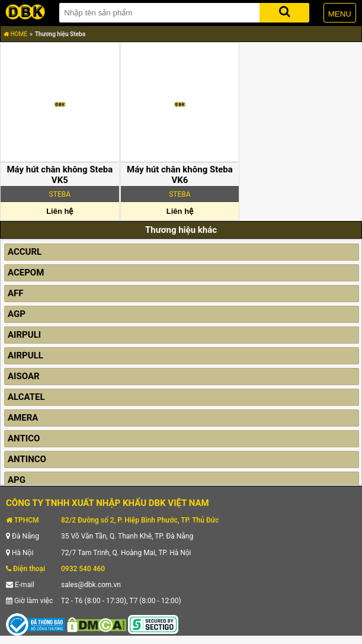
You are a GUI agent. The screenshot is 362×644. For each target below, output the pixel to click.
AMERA (23, 418)
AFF (16, 293)
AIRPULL (25, 355)
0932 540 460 (83, 569)
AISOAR (24, 376)
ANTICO (24, 438)
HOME (15, 34)
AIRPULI (24, 335)
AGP (17, 314)
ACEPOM (26, 273)
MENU (340, 14)
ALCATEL (26, 397)
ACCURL (25, 252)
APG (17, 480)
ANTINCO (27, 459)
